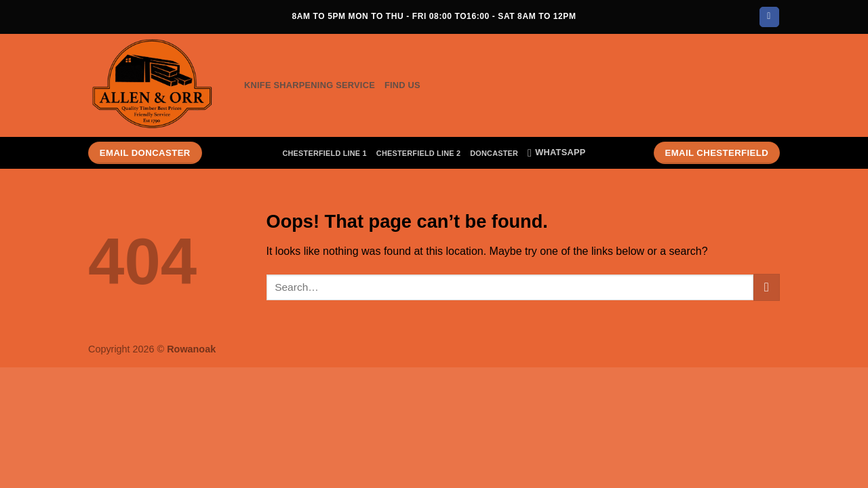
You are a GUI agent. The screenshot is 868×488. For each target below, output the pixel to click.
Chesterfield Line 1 (324, 153)
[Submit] (767, 287)
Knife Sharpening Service (310, 85)
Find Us (402, 85)
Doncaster (494, 153)
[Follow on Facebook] (769, 17)
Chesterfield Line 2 (418, 153)
